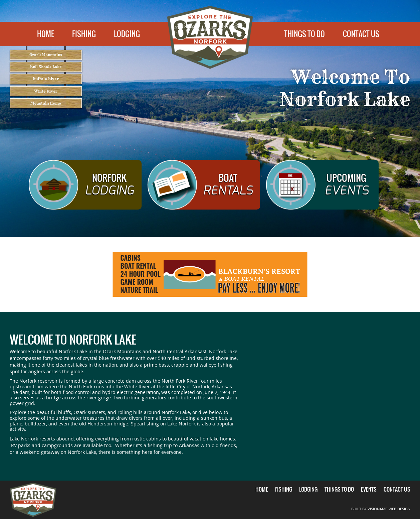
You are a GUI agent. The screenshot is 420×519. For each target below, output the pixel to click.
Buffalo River (46, 91)
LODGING (127, 34)
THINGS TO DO (304, 34)
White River (46, 108)
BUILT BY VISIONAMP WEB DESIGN (383, 509)
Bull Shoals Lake (46, 74)
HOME (46, 34)
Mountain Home (46, 124)
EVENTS (369, 489)
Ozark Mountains (46, 57)
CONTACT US (361, 34)
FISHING (84, 34)
